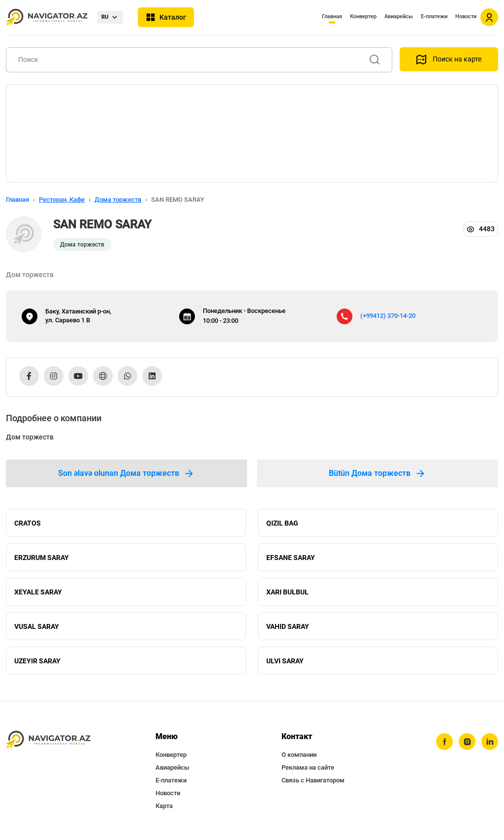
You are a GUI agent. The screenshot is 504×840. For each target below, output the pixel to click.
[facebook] (444, 742)
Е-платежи (434, 16)
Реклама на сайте (308, 767)
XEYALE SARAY (38, 592)
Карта (164, 806)
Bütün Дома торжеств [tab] (378, 473)
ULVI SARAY (285, 661)
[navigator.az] (48, 740)
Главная (332, 16)
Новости (466, 16)
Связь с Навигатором (313, 780)
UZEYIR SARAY (37, 661)
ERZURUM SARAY (42, 558)
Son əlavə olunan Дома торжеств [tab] (126, 473)
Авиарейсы (399, 16)
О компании (299, 755)
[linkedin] (490, 742)
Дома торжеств (118, 200)
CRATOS (28, 523)
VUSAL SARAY (37, 626)
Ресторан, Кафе (62, 200)
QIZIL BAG (282, 523)
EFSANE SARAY (291, 558)
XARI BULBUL (287, 592)
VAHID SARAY (288, 626)
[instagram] (467, 742)
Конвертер (363, 16)
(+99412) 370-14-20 (388, 316)
